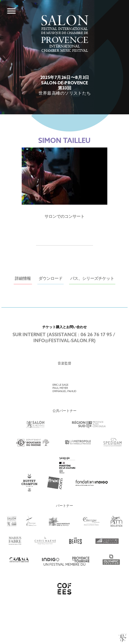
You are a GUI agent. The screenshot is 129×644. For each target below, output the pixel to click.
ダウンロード (51, 279)
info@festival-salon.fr (64, 341)
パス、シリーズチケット (92, 279)
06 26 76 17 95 (96, 335)
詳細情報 (23, 279)
